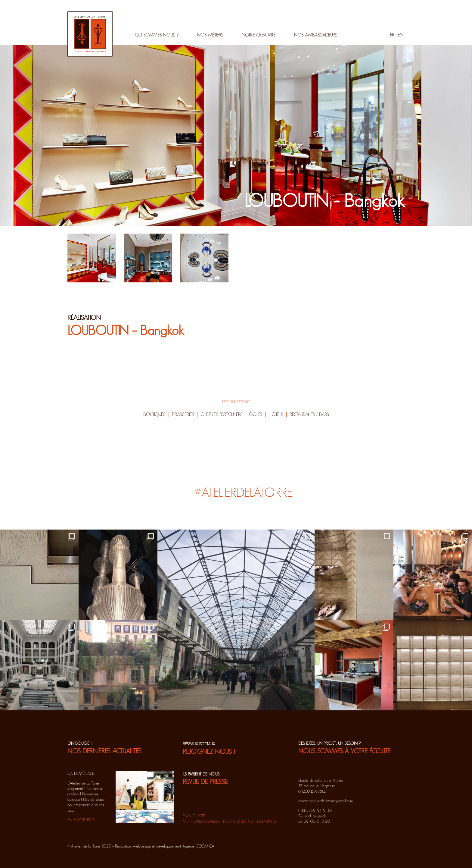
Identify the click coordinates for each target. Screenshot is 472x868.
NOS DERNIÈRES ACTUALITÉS (104, 751)
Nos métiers (210, 35)
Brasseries (183, 414)
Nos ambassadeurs (316, 35)
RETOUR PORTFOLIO (236, 402)
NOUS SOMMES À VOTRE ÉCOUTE (344, 751)
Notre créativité (259, 35)
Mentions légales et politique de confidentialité (230, 821)
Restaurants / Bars (309, 414)
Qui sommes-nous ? (157, 35)
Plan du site (194, 816)
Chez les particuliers (222, 414)
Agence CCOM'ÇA (198, 846)
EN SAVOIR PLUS (81, 820)
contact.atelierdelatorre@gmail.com (326, 801)
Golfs (256, 414)
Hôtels (276, 414)
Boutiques (154, 414)
